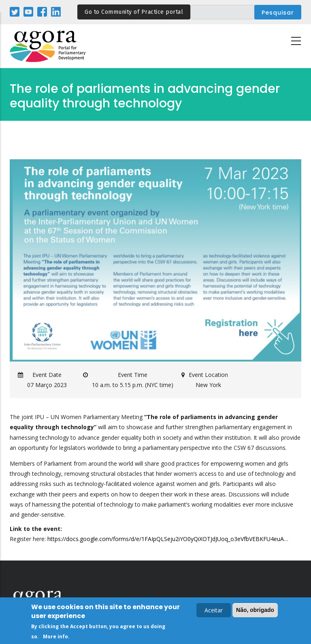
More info (55, 638)
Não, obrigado (255, 611)
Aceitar (214, 611)
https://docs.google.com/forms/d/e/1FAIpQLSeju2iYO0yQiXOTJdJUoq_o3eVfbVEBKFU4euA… (168, 539)
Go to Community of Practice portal (134, 12)
